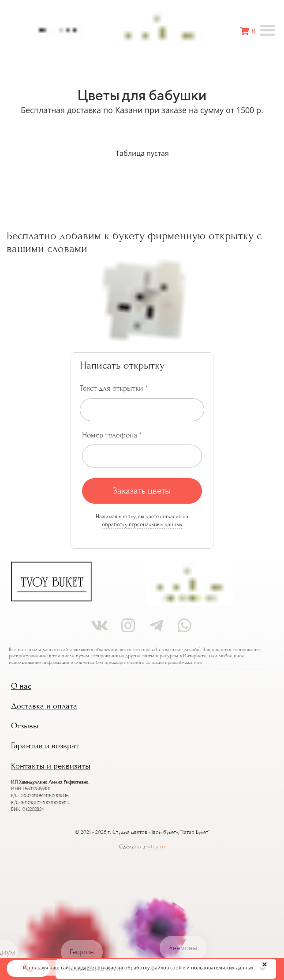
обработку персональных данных (142, 524)
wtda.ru (156, 847)
